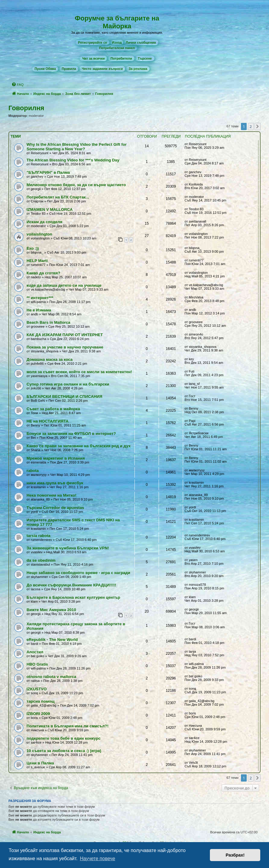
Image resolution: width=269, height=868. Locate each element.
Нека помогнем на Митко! (51, 495)
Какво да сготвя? (43, 273)
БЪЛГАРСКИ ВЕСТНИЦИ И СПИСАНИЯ (64, 397)
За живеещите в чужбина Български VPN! (68, 548)
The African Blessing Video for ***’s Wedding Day (73, 160)
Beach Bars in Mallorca (48, 322)
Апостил (35, 652)
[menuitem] (93, 42)
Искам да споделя (44, 222)
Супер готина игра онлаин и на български (68, 384)
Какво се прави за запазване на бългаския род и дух (79, 446)
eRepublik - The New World (52, 640)
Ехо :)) (33, 248)
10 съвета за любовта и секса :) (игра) (64, 751)
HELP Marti (37, 261)
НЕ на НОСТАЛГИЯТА (47, 421)
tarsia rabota (38, 536)
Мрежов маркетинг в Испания (56, 458)
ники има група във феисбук (55, 483)
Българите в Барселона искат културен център (73, 597)
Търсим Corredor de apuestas (55, 508)
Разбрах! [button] (235, 855)
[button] (258, 126)
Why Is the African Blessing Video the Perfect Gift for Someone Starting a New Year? (77, 147)
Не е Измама (39, 310)
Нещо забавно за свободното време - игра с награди (78, 573)
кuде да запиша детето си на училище (64, 285)
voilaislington (39, 234)
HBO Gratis (37, 664)
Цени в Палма (40, 763)
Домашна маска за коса (50, 359)
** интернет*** (40, 298)
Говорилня (26, 108)
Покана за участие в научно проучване (65, 347)
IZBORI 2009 (38, 714)
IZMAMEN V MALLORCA (50, 209)
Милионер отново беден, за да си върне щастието (76, 185)
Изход (117, 42)
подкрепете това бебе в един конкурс (63, 738)
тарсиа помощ (41, 701)
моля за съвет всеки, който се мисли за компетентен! (79, 372)
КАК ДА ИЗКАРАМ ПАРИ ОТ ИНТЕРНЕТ (65, 335)
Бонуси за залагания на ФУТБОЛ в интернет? (71, 434)
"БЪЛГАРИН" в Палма (48, 172)
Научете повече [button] (98, 859)
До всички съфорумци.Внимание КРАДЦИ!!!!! (71, 585)
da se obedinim (41, 560)
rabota (33, 471)
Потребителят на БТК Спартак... (58, 197)
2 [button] (251, 126)
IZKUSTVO (37, 689)
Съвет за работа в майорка (53, 409)
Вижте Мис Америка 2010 (51, 610)
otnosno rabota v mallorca (51, 677)
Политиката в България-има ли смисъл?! (68, 726)
